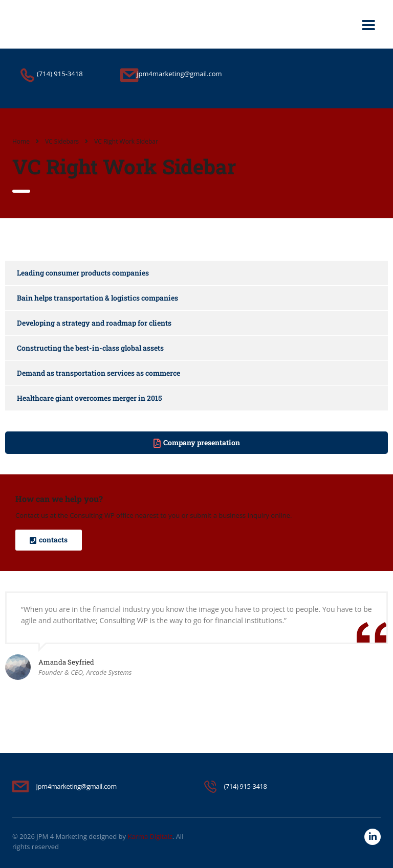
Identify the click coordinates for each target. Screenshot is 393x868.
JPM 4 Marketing (62, 836)
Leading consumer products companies (83, 273)
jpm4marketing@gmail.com (77, 786)
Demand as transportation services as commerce (99, 373)
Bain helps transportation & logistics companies (97, 298)
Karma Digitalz (150, 836)
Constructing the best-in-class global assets (90, 348)
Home (21, 141)
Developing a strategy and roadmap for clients (94, 323)
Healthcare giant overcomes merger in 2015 (89, 398)
